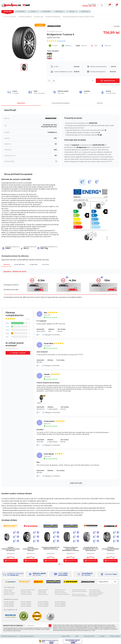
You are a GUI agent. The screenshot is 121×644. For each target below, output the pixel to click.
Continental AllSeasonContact (80, 596)
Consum (53, 46)
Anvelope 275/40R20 (60, 603)
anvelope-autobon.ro (12, 636)
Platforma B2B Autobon (95, 594)
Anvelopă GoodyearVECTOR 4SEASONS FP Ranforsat (51, 548)
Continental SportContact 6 (79, 590)
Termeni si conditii (115, 636)
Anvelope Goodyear (9, 594)
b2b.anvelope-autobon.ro (27, 636)
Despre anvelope (93, 596)
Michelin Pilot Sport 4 (60, 590)
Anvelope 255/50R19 (60, 602)
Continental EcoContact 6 (78, 594)
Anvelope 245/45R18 (43, 605)
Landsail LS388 (42, 593)
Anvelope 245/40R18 (43, 606)
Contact (85, 12)
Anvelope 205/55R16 (9, 602)
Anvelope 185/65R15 (9, 606)
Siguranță (7, 264)
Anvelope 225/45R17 (9, 603)
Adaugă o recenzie (19, 353)
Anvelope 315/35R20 (60, 606)
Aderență (66, 46)
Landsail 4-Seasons (43, 594)
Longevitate (33, 264)
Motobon (20, 12)
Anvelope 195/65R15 (9, 605)
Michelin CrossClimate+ (61, 593)
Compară (117, 26)
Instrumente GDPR (89, 636)
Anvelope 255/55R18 (43, 602)
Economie (45, 264)
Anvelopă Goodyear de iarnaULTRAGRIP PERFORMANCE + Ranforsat (70, 549)
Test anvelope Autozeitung (96, 593)
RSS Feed (102, 636)
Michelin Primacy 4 (60, 591)
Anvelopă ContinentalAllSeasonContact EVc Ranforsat (11, 549)
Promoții (59, 12)
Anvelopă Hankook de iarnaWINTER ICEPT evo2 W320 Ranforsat (91, 549)
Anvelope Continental (9, 593)
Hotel (72, 12)
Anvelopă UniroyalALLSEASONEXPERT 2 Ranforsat (110, 549)
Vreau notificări (66, 636)
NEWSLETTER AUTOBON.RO (13, 626)
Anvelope (8, 12)
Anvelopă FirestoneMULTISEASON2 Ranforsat (31, 549)
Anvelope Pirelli (8, 591)
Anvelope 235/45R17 (26, 602)
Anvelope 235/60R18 (43, 603)
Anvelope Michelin (8, 590)
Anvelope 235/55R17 (26, 605)
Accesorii (46, 12)
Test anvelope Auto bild (95, 591)
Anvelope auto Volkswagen (28, 590)
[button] (59, 564)
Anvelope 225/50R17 (26, 603)
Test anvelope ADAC (94, 590)
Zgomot (81, 46)
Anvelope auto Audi (26, 591)
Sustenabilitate (20, 264)
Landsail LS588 (42, 591)
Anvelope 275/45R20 (60, 605)
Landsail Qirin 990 (43, 590)
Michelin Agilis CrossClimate (62, 594)
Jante (33, 12)
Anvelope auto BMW (26, 593)
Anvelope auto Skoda (26, 594)
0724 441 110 (89, 6)
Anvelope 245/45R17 (26, 606)
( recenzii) (61, 41)
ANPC (77, 636)
